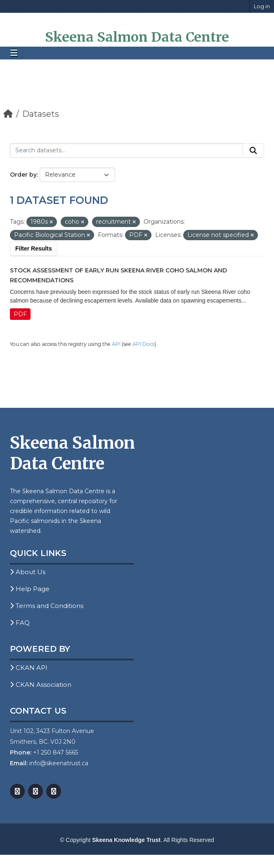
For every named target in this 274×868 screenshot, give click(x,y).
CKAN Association (41, 685)
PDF (20, 314)
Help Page (30, 589)
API (116, 344)
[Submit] (253, 151)
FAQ (20, 623)
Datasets (41, 114)
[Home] (8, 114)
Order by (23, 175)
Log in (262, 6)
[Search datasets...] (126, 151)
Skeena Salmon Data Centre (137, 37)
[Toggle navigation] (14, 53)
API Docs (143, 344)
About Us (28, 572)
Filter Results (34, 248)
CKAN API (29, 668)
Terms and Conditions (47, 606)
